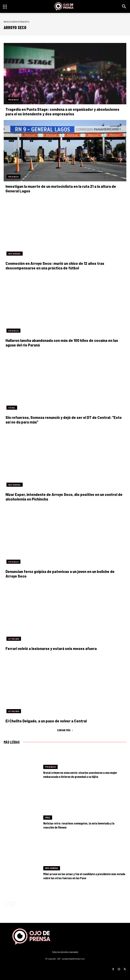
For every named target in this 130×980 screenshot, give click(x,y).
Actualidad (14, 639)
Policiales (13, 100)
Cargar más (65, 730)
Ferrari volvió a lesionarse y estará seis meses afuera (51, 648)
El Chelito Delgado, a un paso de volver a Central (46, 721)
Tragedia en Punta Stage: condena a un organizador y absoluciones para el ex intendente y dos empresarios (62, 112)
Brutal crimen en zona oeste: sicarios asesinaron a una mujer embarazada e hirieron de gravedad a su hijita (80, 775)
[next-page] (12, 904)
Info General (15, 254)
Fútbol (12, 408)
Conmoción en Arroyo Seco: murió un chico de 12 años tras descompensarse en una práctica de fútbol (55, 266)
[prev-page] (6, 904)
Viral (48, 817)
